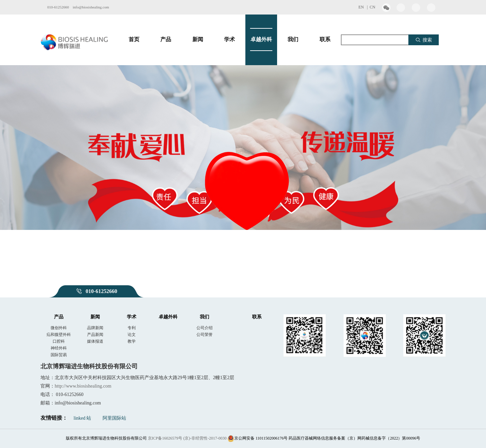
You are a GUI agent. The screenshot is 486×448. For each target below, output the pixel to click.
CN (372, 7)
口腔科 (59, 341)
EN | (364, 7)
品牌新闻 (95, 328)
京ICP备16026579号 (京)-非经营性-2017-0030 (187, 438)
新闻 (198, 39)
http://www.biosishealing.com (83, 386)
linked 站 (83, 418)
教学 (132, 341)
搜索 (424, 40)
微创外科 (59, 328)
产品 (166, 39)
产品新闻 (95, 335)
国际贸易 (59, 355)
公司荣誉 (205, 335)
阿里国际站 (114, 418)
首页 (134, 39)
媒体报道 (95, 341)
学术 (230, 39)
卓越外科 (261, 39)
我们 (293, 39)
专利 (132, 328)
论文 (132, 335)
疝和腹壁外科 (59, 335)
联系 (325, 39)
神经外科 (59, 348)
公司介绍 (205, 328)
